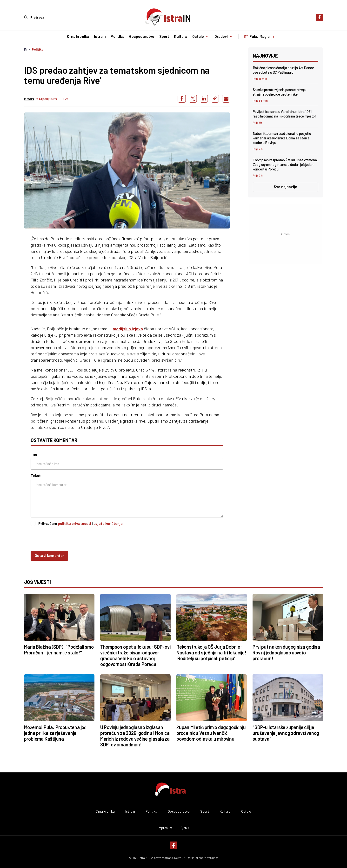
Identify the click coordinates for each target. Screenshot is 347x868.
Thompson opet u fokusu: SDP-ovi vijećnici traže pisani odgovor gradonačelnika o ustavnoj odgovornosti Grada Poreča (135, 655)
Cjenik (185, 828)
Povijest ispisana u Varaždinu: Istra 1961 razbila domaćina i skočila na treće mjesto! (284, 114)
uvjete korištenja (108, 523)
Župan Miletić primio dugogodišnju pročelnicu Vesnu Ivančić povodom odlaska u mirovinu (211, 733)
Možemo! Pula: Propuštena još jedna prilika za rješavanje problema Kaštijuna (55, 733)
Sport (164, 36)
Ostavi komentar (49, 555)
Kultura (180, 36)
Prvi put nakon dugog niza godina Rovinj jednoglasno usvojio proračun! (286, 653)
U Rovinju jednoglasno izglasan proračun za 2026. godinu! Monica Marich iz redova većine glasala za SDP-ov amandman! (135, 736)
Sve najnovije (285, 186)
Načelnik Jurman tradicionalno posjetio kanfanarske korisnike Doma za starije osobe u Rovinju (282, 138)
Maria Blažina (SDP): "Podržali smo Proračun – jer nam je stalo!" (59, 650)
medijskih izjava (128, 329)
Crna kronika (78, 36)
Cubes (214, 858)
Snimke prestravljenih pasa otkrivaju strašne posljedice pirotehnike (280, 92)
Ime (34, 454)
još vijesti (37, 582)
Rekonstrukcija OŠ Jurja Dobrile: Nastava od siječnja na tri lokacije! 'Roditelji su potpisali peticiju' (211, 653)
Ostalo (201, 36)
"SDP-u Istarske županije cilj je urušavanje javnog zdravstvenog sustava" (286, 733)
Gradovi (224, 36)
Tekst (36, 475)
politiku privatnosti (74, 523)
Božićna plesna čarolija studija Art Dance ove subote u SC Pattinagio (283, 70)
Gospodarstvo (142, 36)
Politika (117, 36)
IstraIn (100, 36)
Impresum (165, 828)
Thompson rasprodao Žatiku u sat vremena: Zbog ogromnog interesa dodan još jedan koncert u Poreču (285, 164)
